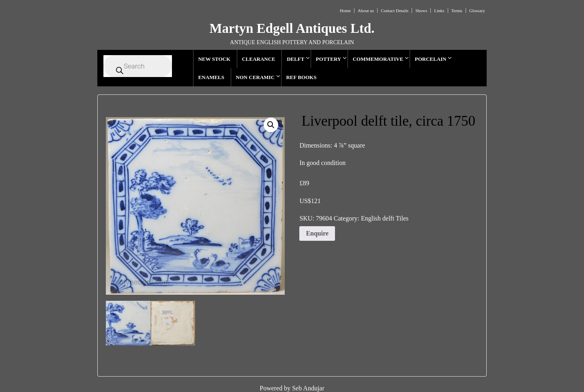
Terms (457, 11)
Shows (421, 11)
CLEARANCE (258, 59)
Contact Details (395, 11)
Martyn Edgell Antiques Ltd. (292, 28)
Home (345, 11)
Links (439, 11)
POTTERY (328, 59)
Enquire (317, 233)
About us (366, 11)
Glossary (477, 11)
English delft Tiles (385, 218)
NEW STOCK (214, 59)
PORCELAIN (431, 59)
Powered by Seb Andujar (292, 388)
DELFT (295, 59)
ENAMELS (211, 77)
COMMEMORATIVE (378, 59)
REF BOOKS (301, 77)
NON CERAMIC (255, 77)
